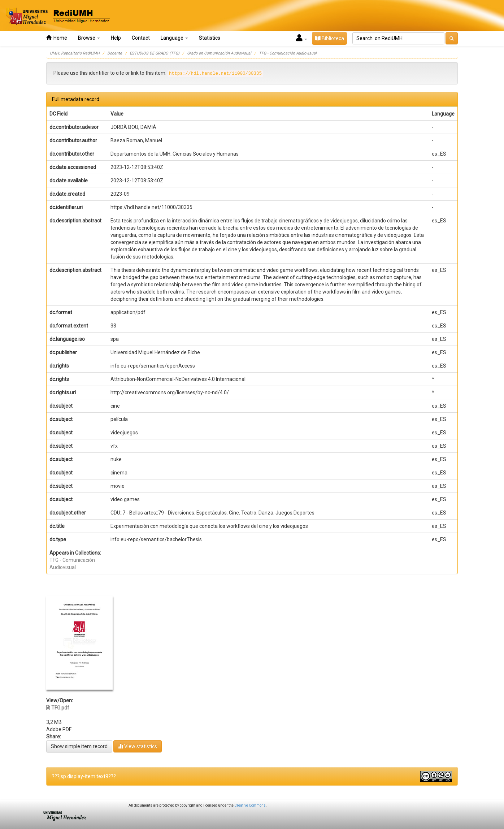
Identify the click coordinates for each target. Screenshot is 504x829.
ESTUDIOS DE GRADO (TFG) (155, 53)
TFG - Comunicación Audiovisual (288, 53)
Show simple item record (79, 746)
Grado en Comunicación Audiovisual (219, 53)
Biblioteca (329, 38)
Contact (141, 38)
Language (174, 38)
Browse (89, 38)
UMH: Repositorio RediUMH (75, 53)
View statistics (138, 746)
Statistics (210, 38)
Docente (115, 53)
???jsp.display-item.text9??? (84, 776)
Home (57, 38)
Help (116, 38)
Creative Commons (250, 805)
